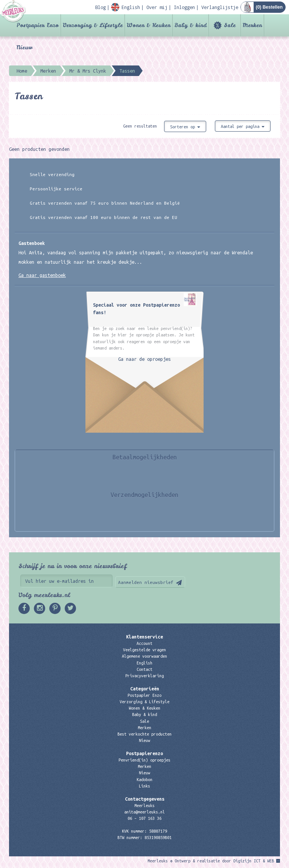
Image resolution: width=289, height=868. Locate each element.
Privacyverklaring (144, 676)
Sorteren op (185, 127)
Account (144, 643)
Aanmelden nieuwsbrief (146, 582)
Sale (230, 25)
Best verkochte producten (144, 734)
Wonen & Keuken (149, 25)
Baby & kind (191, 25)
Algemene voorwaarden (144, 656)
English (144, 663)
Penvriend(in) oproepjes (144, 760)
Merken (252, 25)
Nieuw (24, 47)
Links (144, 786)
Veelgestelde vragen (144, 650)
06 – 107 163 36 (144, 818)
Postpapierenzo (144, 753)
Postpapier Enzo (38, 25)
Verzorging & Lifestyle (93, 25)
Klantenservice (144, 637)
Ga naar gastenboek (42, 275)
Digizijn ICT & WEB (254, 861)
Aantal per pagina (243, 126)
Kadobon (144, 780)
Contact (144, 669)
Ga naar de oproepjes (144, 359)
